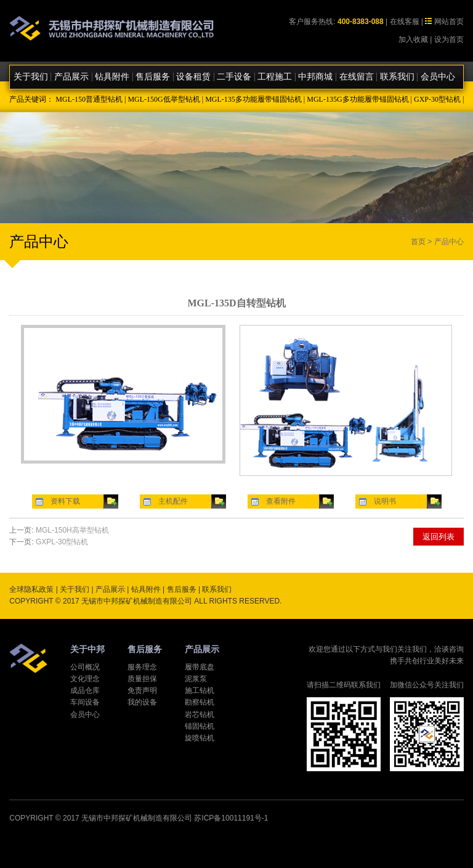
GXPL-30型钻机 (62, 542)
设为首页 (449, 39)
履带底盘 (200, 667)
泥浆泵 (196, 679)
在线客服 (405, 22)
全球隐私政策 (31, 589)
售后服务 (153, 77)
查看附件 (281, 501)
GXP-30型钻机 (437, 99)
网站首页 (449, 22)
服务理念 (142, 667)
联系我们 (397, 77)
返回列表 (439, 537)
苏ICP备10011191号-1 (231, 818)
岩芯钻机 (200, 714)
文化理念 (85, 679)
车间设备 (85, 702)
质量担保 (142, 679)
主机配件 (173, 501)
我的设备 (142, 702)
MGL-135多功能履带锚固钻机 (253, 99)
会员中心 (438, 77)
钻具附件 (112, 77)
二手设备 (234, 77)
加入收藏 (413, 39)
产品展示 (71, 77)
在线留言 (357, 77)
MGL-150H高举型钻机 (72, 530)
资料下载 (65, 501)
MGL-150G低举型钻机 (164, 99)
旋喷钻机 (200, 738)
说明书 (385, 501)
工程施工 (275, 77)
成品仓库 (85, 690)
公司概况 (85, 667)
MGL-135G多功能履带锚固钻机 (358, 99)
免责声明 (142, 690)
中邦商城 (315, 77)
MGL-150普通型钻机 (89, 99)
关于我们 (31, 77)
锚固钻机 (200, 726)
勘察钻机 (200, 702)
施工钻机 (200, 690)
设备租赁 (193, 77)
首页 (418, 242)
